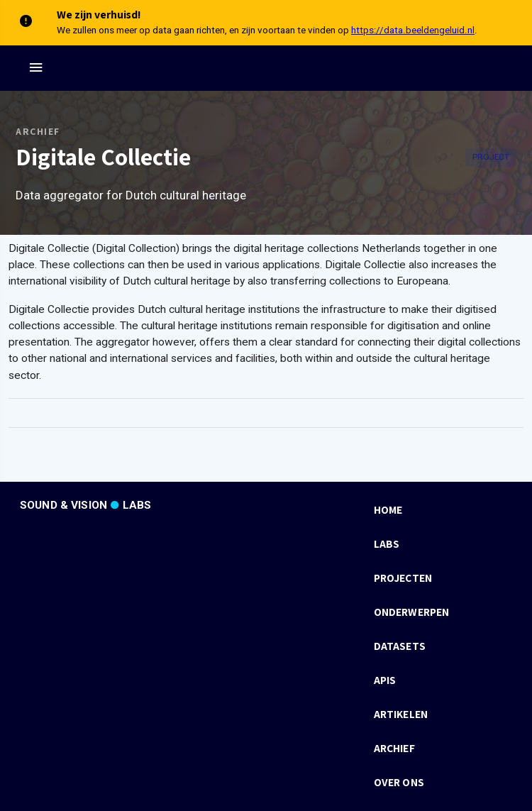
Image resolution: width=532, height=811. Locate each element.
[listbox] (442, 646)
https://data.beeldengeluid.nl (413, 30)
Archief (38, 131)
